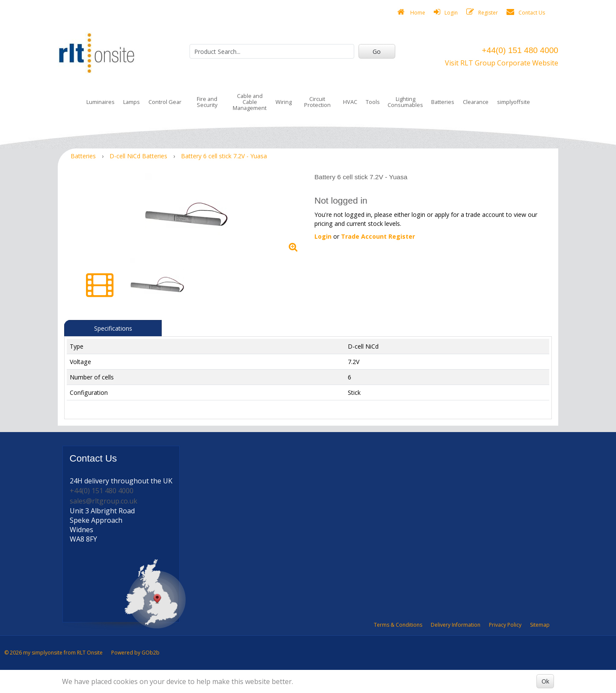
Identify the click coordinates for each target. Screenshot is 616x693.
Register (482, 12)
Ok (545, 681)
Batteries (443, 102)
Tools (373, 102)
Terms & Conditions (398, 625)
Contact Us (526, 12)
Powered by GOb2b (135, 653)
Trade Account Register (378, 236)
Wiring (284, 102)
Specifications (113, 328)
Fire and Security (207, 102)
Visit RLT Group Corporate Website (502, 63)
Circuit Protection (317, 102)
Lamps (132, 102)
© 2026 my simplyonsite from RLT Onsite (53, 653)
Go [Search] (377, 52)
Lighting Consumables (405, 102)
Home (411, 12)
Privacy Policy (505, 625)
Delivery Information (456, 625)
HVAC (350, 102)
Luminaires (101, 102)
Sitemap (540, 625)
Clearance (476, 102)
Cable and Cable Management (250, 102)
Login (446, 12)
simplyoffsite (514, 102)
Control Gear (165, 102)
